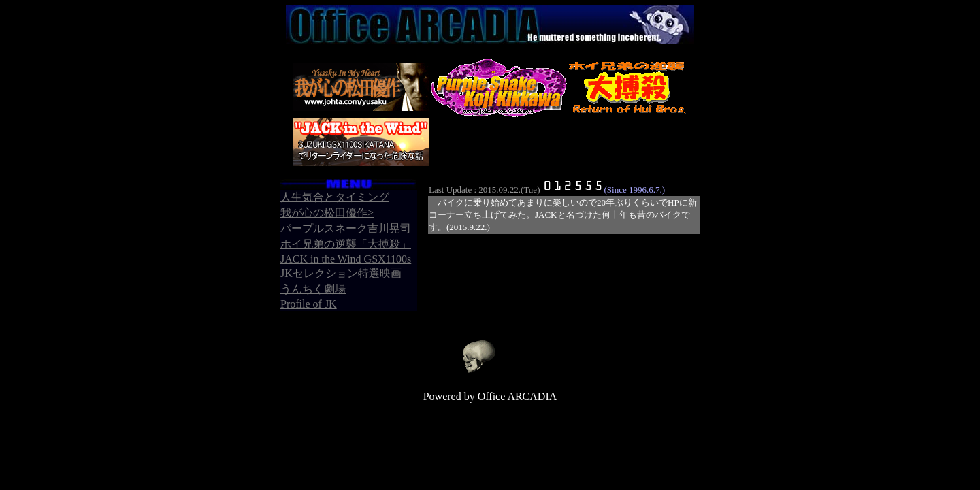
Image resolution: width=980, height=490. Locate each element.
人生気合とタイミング (335, 197)
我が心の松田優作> (327, 213)
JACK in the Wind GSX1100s (346, 259)
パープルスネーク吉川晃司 (346, 228)
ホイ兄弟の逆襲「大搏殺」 (346, 244)
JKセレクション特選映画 (341, 273)
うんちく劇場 (313, 289)
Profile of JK (309, 304)
